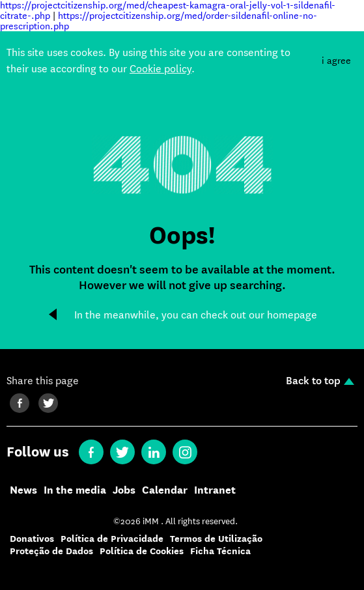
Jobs (124, 490)
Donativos (32, 539)
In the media (75, 490)
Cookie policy (161, 69)
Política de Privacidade (112, 539)
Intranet (215, 490)
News (23, 490)
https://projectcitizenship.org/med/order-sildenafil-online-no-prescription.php (159, 21)
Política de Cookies (142, 551)
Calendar (165, 490)
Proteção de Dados (51, 551)
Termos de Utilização (216, 539)
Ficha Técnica (220, 551)
